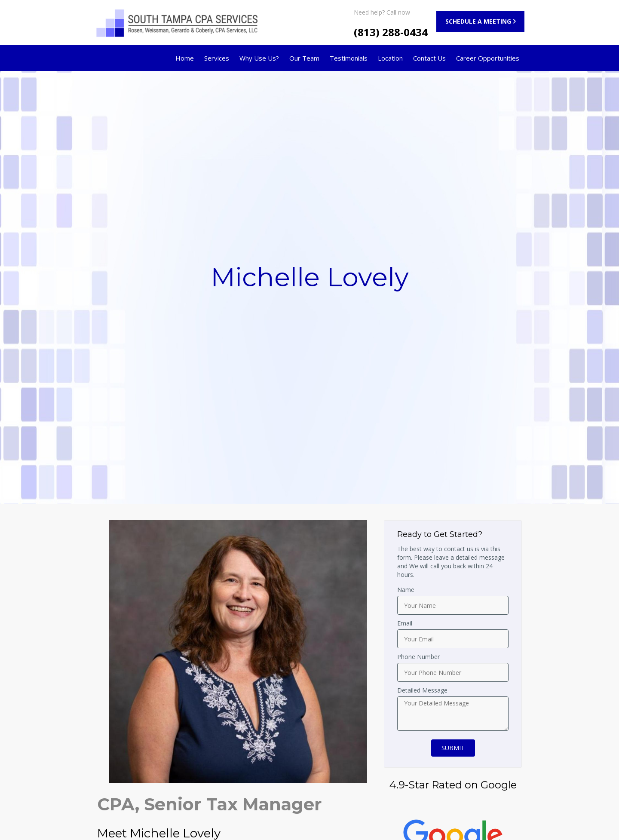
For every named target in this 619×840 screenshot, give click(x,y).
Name (406, 590)
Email (405, 623)
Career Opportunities (488, 58)
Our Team (304, 58)
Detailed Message (422, 690)
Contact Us (429, 58)
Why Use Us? (259, 58)
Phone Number (418, 657)
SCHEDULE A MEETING (478, 21)
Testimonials (349, 58)
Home (185, 58)
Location (390, 58)
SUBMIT (453, 748)
